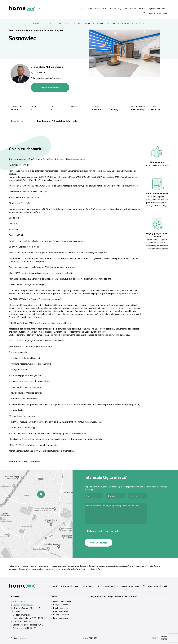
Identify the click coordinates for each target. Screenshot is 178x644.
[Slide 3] (110, 73)
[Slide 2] (106, 73)
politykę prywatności (109, 531)
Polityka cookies (18, 638)
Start (82, 8)
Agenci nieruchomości (158, 8)
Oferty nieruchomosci (97, 8)
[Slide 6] (122, 73)
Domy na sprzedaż (60, 605)
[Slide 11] (143, 73)
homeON (88, 638)
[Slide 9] (135, 73)
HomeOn (38, 23)
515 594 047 (40, 72)
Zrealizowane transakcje (135, 8)
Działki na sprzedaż (61, 608)
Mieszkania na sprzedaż (62, 601)
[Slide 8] (131, 73)
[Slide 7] (127, 73)
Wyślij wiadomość (50, 88)
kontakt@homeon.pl (23, 605)
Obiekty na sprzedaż (61, 615)
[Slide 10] (139, 73)
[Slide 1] (102, 73)
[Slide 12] (147, 73)
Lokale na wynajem (61, 618)
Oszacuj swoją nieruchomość (155, 13)
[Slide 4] (114, 73)
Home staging (115, 8)
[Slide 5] (118, 73)
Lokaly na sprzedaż (61, 611)
